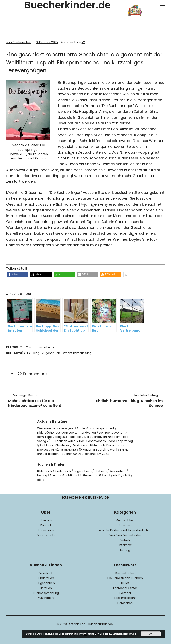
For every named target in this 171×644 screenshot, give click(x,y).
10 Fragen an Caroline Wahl (98, 450)
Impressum (46, 530)
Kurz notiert (118, 471)
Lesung (42, 475)
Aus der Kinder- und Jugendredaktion (125, 530)
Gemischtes (125, 520)
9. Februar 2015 (47, 42)
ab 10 (117, 475)
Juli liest (125, 583)
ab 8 (107, 475)
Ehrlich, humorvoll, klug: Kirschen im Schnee (126, 400)
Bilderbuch (45, 471)
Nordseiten (125, 603)
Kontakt (46, 525)
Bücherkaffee (125, 573)
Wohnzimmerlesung (77, 353)
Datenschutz (46, 535)
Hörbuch (101, 471)
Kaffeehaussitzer (125, 588)
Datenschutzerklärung (124, 634)
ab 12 (127, 475)
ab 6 (98, 475)
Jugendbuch (51, 353)
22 (73, 42)
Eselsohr (125, 540)
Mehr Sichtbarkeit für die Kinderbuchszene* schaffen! (45, 400)
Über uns (46, 520)
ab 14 (41, 480)
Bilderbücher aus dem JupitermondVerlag (67, 433)
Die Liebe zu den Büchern (125, 578)
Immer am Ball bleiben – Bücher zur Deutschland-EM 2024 (83, 452)
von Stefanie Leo (19, 42)
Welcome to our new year (56, 428)
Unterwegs (125, 525)
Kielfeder (125, 593)
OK (151, 634)
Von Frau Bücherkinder (40, 347)
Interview (125, 545)
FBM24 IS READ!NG (64, 450)
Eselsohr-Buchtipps (63, 475)
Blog (36, 353)
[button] (18, 274)
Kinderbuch (63, 471)
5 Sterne (86, 475)
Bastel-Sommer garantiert (96, 428)
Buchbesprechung (46, 593)
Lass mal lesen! (125, 598)
